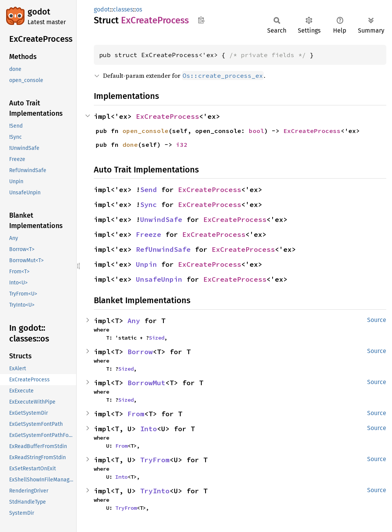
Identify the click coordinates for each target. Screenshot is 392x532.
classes (123, 9)
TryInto (155, 491)
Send (149, 190)
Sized (157, 338)
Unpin (146, 264)
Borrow (140, 352)
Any (134, 321)
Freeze (149, 234)
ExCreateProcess (167, 116)
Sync (149, 204)
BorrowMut (146, 383)
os (139, 9)
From (136, 414)
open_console (145, 131)
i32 (182, 144)
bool (256, 131)
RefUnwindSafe (163, 249)
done (130, 144)
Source (377, 320)
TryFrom (155, 460)
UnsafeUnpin (159, 279)
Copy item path (201, 20)
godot (39, 12)
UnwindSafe (161, 219)
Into (149, 429)
